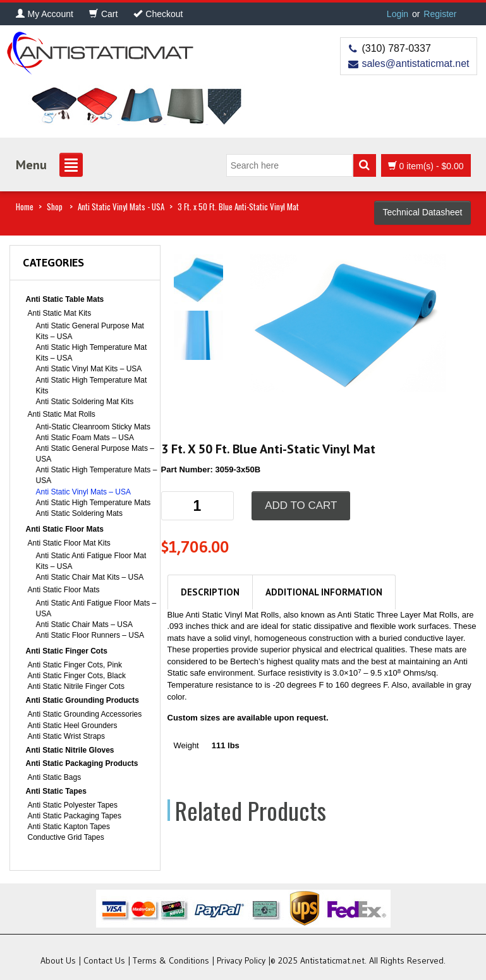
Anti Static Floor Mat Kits (69, 543)
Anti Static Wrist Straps (66, 736)
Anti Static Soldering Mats (79, 513)
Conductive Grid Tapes (66, 837)
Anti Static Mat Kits (60, 313)
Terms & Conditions (171, 960)
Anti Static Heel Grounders (73, 726)
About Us (58, 960)
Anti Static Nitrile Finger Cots (76, 686)
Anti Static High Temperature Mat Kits (92, 385)
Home (25, 206)
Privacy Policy (241, 960)
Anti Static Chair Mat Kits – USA (90, 577)
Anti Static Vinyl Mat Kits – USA (89, 369)
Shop (55, 206)
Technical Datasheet (422, 212)
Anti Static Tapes (56, 791)
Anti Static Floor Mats (65, 529)
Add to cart (301, 505)
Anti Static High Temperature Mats (94, 503)
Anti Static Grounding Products (82, 700)
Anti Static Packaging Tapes (75, 816)
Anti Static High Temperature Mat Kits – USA (92, 353)
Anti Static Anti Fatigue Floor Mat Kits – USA (91, 561)
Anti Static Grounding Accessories (85, 714)
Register (440, 14)
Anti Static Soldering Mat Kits (85, 402)
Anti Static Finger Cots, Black (77, 676)
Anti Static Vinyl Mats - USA (121, 206)
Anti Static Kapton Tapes (69, 827)
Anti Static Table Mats (65, 299)
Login (398, 14)
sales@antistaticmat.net (415, 63)
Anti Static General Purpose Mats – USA (95, 454)
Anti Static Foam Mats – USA (85, 438)
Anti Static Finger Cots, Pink (75, 665)
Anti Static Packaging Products (82, 763)
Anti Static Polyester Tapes (73, 805)
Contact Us (104, 960)
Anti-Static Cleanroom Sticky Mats (93, 427)
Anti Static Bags (55, 777)
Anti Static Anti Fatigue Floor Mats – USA (96, 608)
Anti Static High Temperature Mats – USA (97, 475)
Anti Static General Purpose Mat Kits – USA (90, 331)
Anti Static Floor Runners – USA (90, 635)
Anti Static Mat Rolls (62, 414)
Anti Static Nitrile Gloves (70, 750)
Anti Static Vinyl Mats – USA (84, 492)
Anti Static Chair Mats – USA (84, 624)
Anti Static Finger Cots (67, 651)
